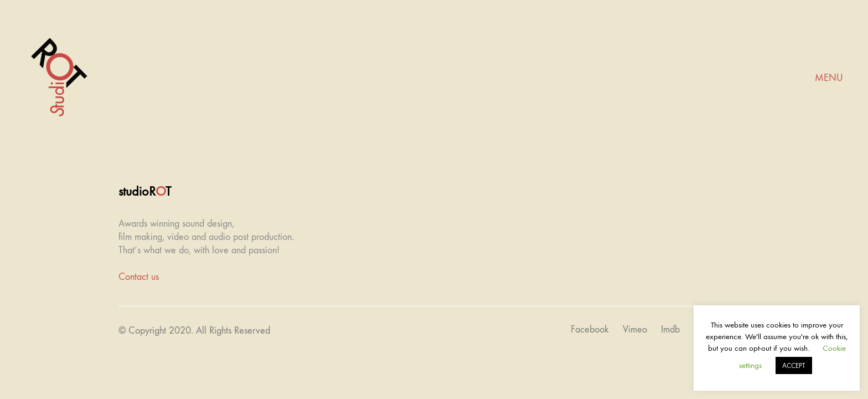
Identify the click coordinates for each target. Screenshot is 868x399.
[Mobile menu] (829, 78)
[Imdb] (670, 330)
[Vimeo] (635, 330)
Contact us (139, 277)
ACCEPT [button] (794, 365)
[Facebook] (590, 330)
